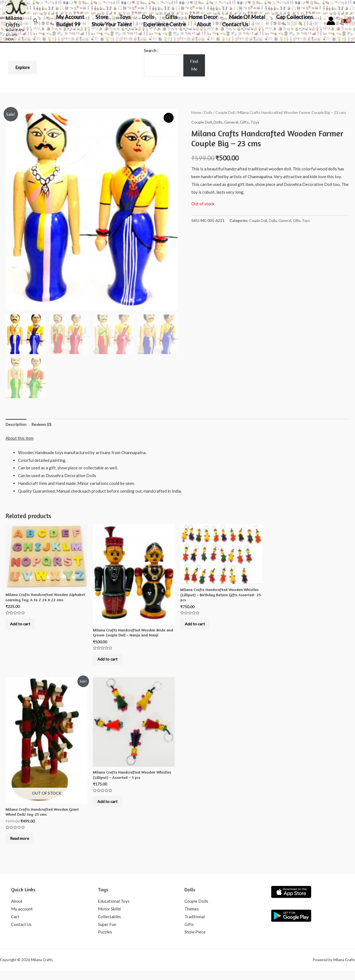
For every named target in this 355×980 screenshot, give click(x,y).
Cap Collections (289, 17)
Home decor (199, 17)
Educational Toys (114, 910)
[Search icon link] (36, 21)
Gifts (168, 17)
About (201, 24)
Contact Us (232, 24)
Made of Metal (243, 17)
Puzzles (105, 941)
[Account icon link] (331, 21)
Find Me (194, 65)
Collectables (109, 926)
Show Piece (195, 941)
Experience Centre (163, 24)
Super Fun (107, 934)
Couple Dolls (196, 910)
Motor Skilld (109, 918)
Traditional (195, 926)
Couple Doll (226, 112)
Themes (192, 918)
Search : (151, 50)
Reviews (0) (43, 425)
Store (101, 17)
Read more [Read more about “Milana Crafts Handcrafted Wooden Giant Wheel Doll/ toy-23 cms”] (22, 846)
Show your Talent (111, 24)
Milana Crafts (14, 21)
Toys (123, 17)
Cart (15, 926)
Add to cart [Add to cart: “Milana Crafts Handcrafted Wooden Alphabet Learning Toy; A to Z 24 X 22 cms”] (23, 627)
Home (196, 112)
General (234, 122)
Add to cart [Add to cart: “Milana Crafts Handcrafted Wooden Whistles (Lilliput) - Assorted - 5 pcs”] (110, 809)
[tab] (17, 425)
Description (17, 425)
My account (70, 17)
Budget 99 (68, 24)
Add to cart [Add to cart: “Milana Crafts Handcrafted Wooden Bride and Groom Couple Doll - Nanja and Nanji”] (110, 662)
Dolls (145, 17)
